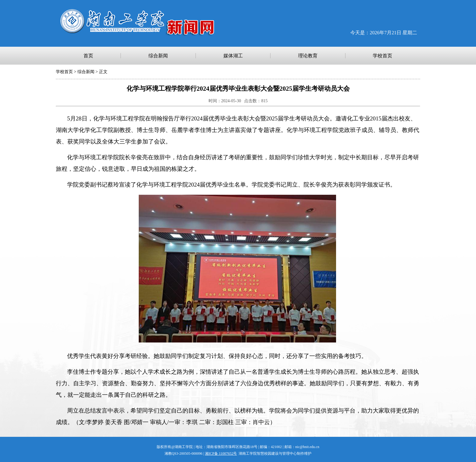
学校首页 (64, 72)
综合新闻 (86, 72)
